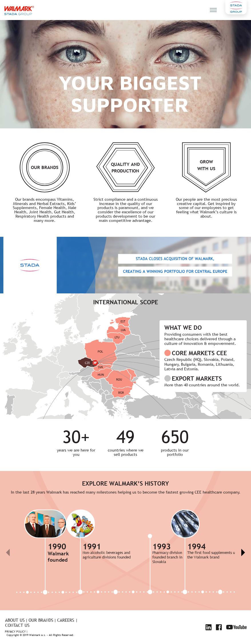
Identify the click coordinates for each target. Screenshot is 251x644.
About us (15, 620)
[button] (243, 552)
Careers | (67, 620)
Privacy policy (15, 632)
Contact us (17, 625)
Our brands (41, 620)
